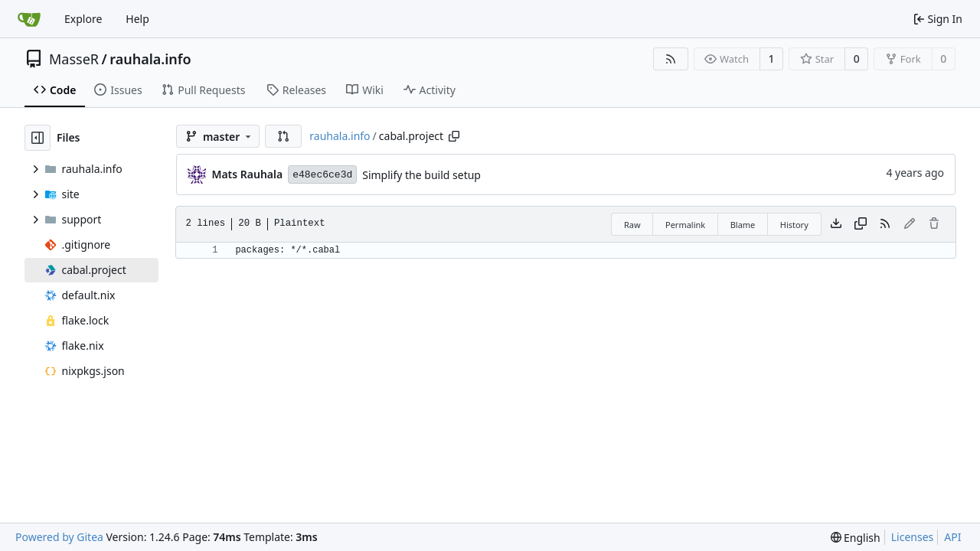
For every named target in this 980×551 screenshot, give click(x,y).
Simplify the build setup (421, 175)
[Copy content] (861, 224)
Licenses (913, 537)
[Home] (29, 19)
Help (137, 19)
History (794, 225)
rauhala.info (150, 59)
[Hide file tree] (38, 138)
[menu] (856, 538)
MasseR (74, 59)
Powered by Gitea (59, 537)
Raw (632, 225)
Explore (83, 19)
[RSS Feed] (671, 59)
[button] (283, 136)
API (952, 537)
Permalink (685, 225)
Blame (743, 225)
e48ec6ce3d (322, 175)
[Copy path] (454, 136)
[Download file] (836, 224)
